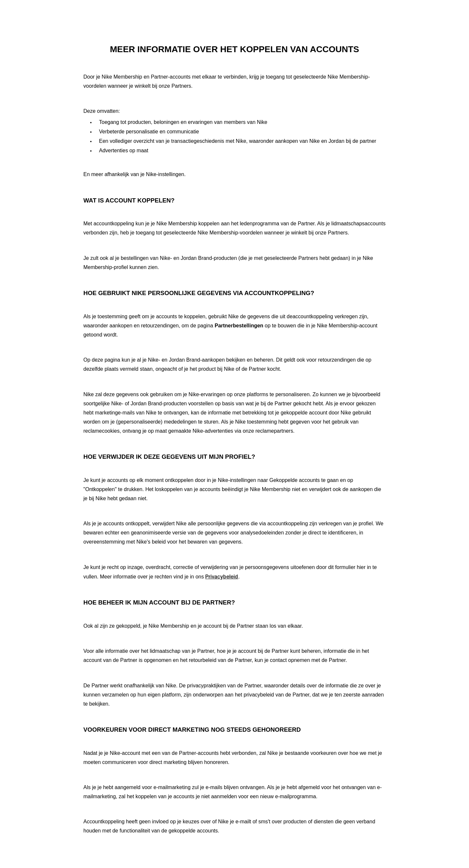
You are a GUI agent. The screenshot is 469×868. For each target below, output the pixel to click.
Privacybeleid (222, 576)
